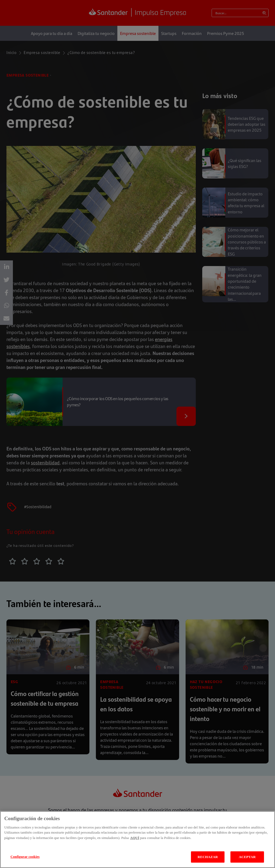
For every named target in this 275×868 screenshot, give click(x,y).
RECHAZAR (208, 857)
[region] (137, 840)
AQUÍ (135, 838)
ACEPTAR (247, 857)
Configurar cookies (25, 857)
